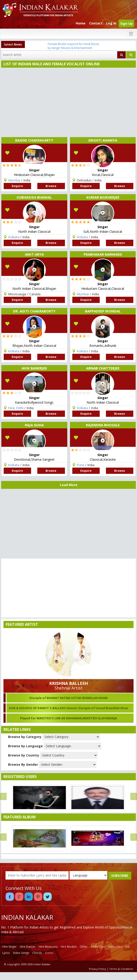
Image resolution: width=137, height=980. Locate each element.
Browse (51, 186)
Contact (96, 23)
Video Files (115, 947)
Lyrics (6, 953)
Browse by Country (24, 755)
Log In (111, 23)
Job (128, 947)
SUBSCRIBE (120, 876)
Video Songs (21, 953)
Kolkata (14, 237)
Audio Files (98, 947)
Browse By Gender (23, 764)
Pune (80, 465)
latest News (13, 44)
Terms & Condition (121, 969)
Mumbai (14, 180)
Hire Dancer (28, 947)
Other (84, 947)
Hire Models (69, 947)
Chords (37, 953)
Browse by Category (25, 737)
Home (81, 23)
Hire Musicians (48, 947)
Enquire (17, 186)
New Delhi (16, 408)
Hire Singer (9, 947)
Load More (69, 485)
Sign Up (126, 23)
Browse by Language (25, 746)
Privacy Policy (98, 969)
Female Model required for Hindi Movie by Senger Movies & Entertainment (73, 46)
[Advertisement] (67, 102)
